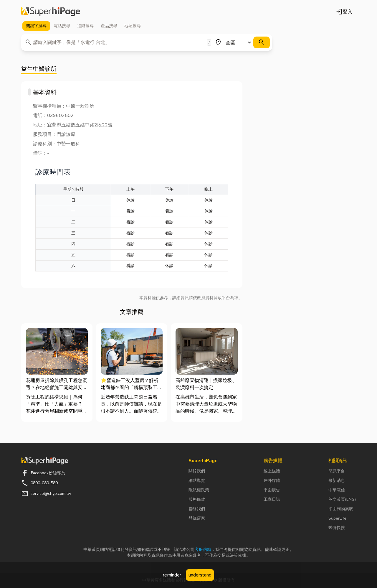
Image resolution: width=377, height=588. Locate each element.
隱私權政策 (199, 490)
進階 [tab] (85, 26)
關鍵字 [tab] (36, 26)
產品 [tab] (109, 26)
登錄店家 (197, 518)
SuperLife (337, 518)
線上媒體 (272, 471)
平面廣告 (272, 490)
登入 (344, 12)
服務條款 (197, 499)
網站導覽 (197, 481)
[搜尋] (262, 42)
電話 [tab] (62, 26)
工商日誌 (272, 499)
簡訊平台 (337, 471)
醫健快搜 (337, 528)
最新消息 (337, 481)
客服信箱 (203, 550)
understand (200, 575)
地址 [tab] (133, 26)
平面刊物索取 (341, 509)
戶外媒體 (272, 481)
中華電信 (337, 490)
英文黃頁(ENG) (342, 499)
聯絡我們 (197, 509)
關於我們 (197, 471)
